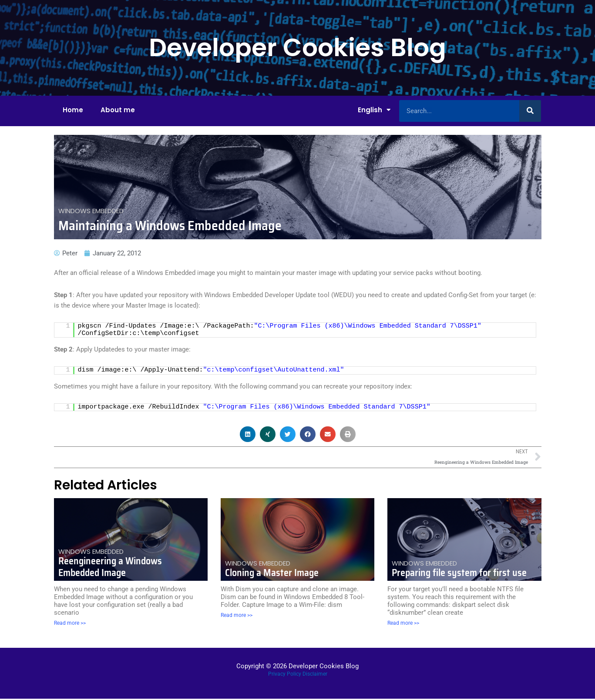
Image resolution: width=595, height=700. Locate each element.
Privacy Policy (285, 675)
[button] (248, 434)
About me (118, 110)
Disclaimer (315, 675)
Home (73, 110)
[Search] (530, 111)
